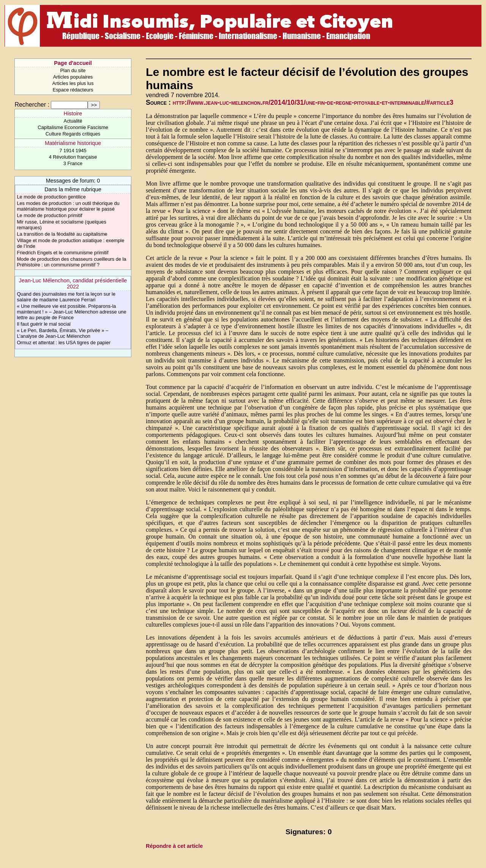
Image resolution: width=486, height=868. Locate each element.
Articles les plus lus (73, 83)
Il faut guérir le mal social (44, 324)
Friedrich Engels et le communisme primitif (62, 253)
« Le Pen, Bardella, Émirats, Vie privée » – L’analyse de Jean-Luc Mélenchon (62, 333)
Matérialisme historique (73, 143)
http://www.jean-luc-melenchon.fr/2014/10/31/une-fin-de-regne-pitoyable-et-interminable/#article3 (313, 102)
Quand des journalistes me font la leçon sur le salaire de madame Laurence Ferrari (66, 297)
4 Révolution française (73, 157)
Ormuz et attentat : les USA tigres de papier (64, 343)
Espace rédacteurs (73, 90)
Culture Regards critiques (73, 134)
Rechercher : (32, 105)
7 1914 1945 (73, 150)
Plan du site (73, 70)
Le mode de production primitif (49, 215)
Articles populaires (73, 77)
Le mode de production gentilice (51, 197)
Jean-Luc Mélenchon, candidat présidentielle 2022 (73, 284)
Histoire (73, 113)
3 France (73, 163)
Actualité (73, 121)
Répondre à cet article (174, 846)
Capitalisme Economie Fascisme (73, 127)
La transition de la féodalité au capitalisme (62, 234)
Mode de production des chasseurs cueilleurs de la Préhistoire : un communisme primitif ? (71, 262)
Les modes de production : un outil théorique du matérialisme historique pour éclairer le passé (68, 206)
